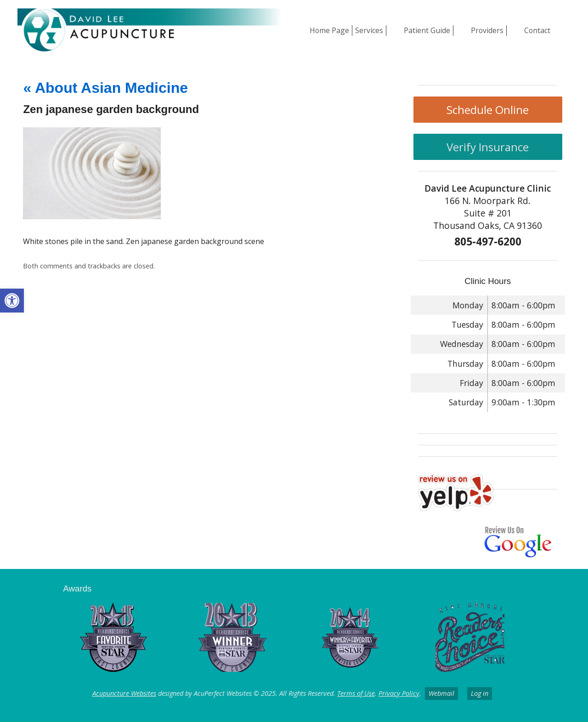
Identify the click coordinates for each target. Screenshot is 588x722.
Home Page (329, 30)
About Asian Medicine (105, 88)
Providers (487, 30)
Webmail (441, 693)
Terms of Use (356, 693)
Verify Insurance (488, 147)
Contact (537, 30)
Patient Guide (427, 30)
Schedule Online (488, 110)
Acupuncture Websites (124, 693)
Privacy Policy (399, 693)
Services (369, 30)
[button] (12, 301)
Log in (480, 693)
